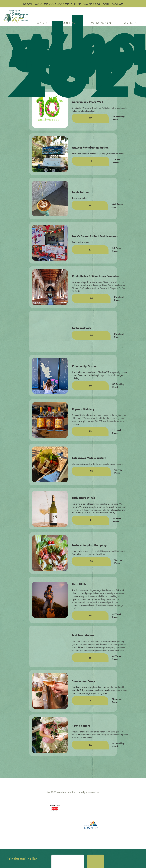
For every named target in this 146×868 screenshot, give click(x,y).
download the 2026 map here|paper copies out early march (73, 4)
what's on (101, 23)
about (43, 23)
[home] (16, 18)
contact (70, 23)
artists (130, 23)
